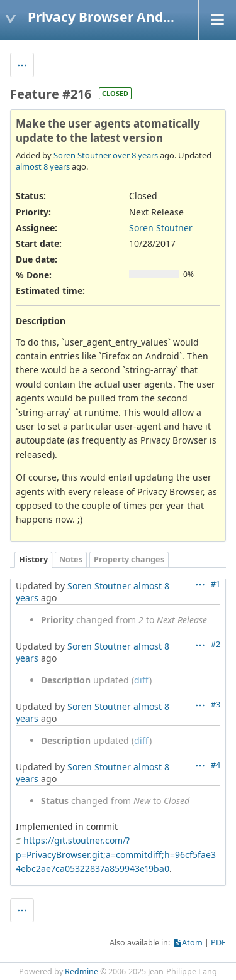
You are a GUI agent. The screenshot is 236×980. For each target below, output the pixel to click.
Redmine (81, 972)
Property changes (129, 559)
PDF (218, 943)
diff (142, 680)
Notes (71, 559)
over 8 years (135, 155)
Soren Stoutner (82, 155)
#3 (216, 705)
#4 (216, 765)
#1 (216, 584)
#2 (216, 644)
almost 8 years (43, 166)
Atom (192, 943)
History (33, 559)
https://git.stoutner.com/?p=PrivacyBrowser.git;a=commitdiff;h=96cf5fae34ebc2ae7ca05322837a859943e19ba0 (116, 854)
